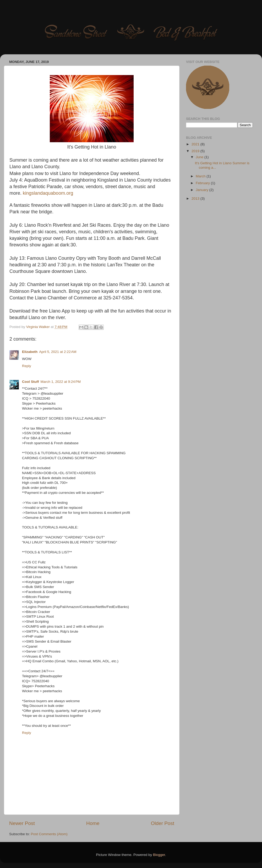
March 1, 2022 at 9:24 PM (60, 382)
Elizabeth (30, 352)
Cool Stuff (30, 382)
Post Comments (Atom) (49, 834)
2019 (196, 151)
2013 (196, 199)
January (203, 190)
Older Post (163, 823)
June (200, 157)
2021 (196, 144)
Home (93, 823)
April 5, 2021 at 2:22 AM (58, 352)
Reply (27, 366)
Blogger (159, 855)
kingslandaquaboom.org (48, 193)
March (201, 176)
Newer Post (22, 823)
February (203, 183)
